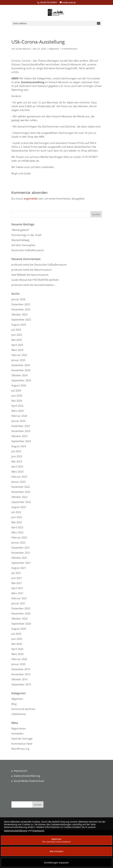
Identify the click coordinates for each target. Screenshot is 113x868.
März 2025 (17, 350)
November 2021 (21, 553)
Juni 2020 (17, 639)
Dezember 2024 (21, 365)
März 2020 (17, 654)
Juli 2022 (16, 512)
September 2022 (21, 502)
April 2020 (17, 649)
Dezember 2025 (21, 304)
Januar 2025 (18, 360)
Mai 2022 (17, 522)
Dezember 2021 (21, 548)
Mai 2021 (17, 583)
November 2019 (21, 674)
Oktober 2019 (19, 679)
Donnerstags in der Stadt (26, 235)
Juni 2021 (17, 578)
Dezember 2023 (21, 426)
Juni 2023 (17, 456)
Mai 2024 (17, 401)
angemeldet (31, 199)
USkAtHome (19, 714)
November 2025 (21, 309)
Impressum (20, 771)
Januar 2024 (18, 421)
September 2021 (21, 563)
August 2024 (19, 385)
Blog (14, 704)
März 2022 (17, 532)
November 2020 (21, 614)
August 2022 (19, 507)
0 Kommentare (69, 49)
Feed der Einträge (22, 739)
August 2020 (19, 629)
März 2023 (17, 472)
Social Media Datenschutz (29, 781)
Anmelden (17, 734)
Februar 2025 (19, 355)
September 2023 (21, 441)
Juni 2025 (17, 335)
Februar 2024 (19, 416)
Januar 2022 (18, 543)
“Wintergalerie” (20, 230)
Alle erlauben (56, 851)
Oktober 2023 (19, 436)
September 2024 (21, 380)
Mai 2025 (17, 340)
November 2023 (21, 431)
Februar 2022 (19, 537)
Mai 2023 (17, 461)
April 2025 (17, 345)
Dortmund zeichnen (23, 709)
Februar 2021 (19, 598)
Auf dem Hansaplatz (23, 245)
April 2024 (17, 406)
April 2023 (17, 467)
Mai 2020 (17, 644)
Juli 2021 (16, 573)
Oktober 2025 (19, 315)
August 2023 (19, 446)
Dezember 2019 (21, 669)
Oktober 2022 (19, 497)
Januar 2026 (18, 299)
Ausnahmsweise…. (45, 285)
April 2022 (17, 527)
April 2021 (17, 588)
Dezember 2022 (21, 487)
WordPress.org (20, 749)
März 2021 (17, 593)
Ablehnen (57, 840)
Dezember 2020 (21, 608)
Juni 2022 (17, 517)
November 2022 (21, 492)
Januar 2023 (18, 482)
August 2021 (19, 568)
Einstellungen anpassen (57, 863)
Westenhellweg (20, 240)
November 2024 (21, 370)
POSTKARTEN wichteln (46, 280)
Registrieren (19, 728)
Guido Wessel (23, 49)
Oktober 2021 (19, 558)
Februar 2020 (19, 659)
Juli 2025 (16, 330)
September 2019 (21, 684)
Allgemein (54, 49)
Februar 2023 (19, 477)
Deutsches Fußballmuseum (28, 250)
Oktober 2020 (19, 619)
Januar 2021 (18, 603)
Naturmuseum (43, 270)
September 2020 (21, 624)
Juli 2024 (16, 391)
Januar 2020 (18, 664)
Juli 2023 (16, 451)
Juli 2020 (16, 634)
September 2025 (21, 320)
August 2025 (19, 325)
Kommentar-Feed (22, 744)
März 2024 (17, 411)
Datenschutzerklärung (27, 776)
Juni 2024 (17, 396)
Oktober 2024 (19, 375)
